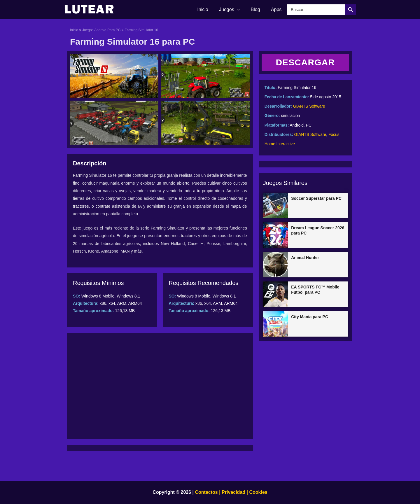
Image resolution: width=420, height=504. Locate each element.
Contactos (206, 492)
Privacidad (233, 492)
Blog (258, 9)
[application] (241, 10)
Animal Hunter (305, 258)
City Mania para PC (310, 317)
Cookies (258, 492)
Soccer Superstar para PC (316, 198)
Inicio (208, 9)
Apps (277, 9)
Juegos (233, 10)
